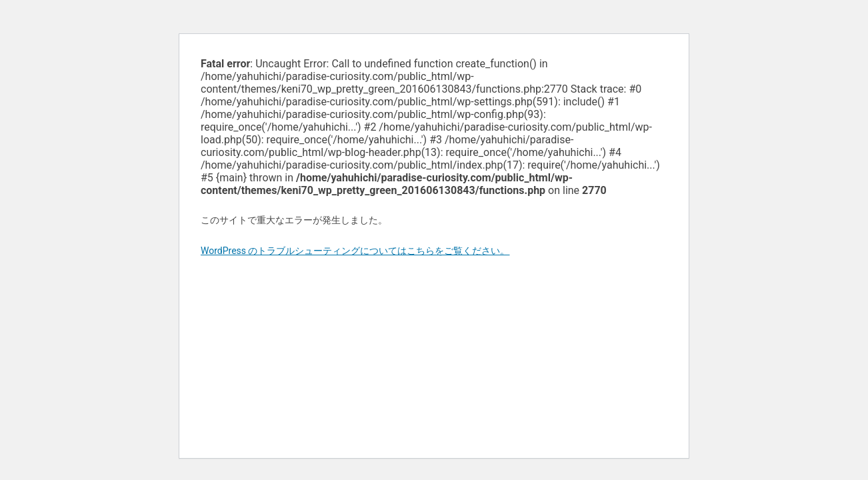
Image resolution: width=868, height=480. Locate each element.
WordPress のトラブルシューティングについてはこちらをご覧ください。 (355, 251)
